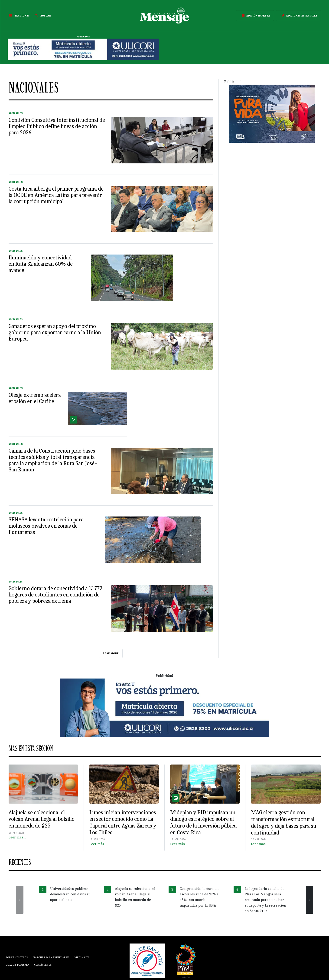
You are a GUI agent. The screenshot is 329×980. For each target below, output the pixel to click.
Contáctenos (43, 965)
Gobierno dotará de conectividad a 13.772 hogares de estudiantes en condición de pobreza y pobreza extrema (55, 595)
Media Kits (82, 957)
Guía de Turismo (17, 965)
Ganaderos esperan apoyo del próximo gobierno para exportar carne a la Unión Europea (55, 332)
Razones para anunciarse (51, 957)
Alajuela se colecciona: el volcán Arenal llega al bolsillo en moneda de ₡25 (42, 819)
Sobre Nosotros (17, 957)
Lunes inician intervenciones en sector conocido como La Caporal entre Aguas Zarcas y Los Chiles (123, 822)
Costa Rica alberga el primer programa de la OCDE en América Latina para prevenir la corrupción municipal (56, 195)
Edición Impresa (255, 16)
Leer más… (17, 837)
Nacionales (16, 113)
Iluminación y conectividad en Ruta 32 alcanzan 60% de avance (41, 264)
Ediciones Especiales (299, 16)
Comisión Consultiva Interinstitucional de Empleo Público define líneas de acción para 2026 (57, 126)
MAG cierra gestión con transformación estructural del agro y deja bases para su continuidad (284, 822)
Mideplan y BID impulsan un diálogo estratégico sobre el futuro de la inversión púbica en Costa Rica (203, 822)
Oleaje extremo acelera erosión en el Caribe (35, 398)
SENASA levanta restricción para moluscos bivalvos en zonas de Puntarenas (46, 526)
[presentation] (20, 900)
